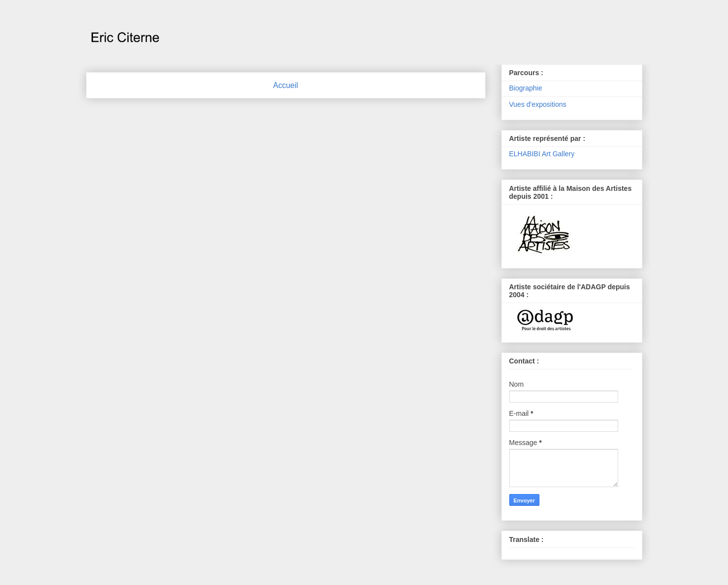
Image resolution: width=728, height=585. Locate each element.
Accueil (286, 85)
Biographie (526, 88)
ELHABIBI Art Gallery (542, 154)
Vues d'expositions (538, 104)
